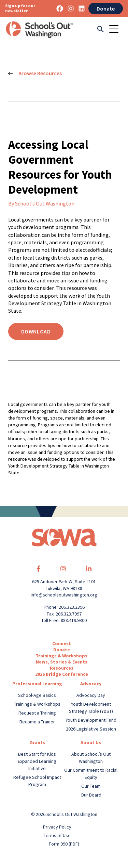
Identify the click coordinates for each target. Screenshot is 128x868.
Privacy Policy (57, 827)
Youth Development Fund (91, 720)
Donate (106, 9)
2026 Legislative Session (91, 729)
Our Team (91, 786)
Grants (37, 742)
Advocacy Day (91, 695)
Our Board (91, 795)
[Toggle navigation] (116, 30)
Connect (62, 643)
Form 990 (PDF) (64, 844)
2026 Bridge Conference (62, 674)
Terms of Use (57, 835)
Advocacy (91, 684)
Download (36, 331)
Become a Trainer (37, 722)
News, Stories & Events (62, 662)
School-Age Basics (37, 695)
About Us (91, 742)
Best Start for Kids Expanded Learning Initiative (37, 761)
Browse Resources (35, 73)
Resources (62, 668)
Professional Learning (37, 684)
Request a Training (37, 713)
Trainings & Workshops (61, 656)
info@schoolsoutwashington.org (64, 595)
